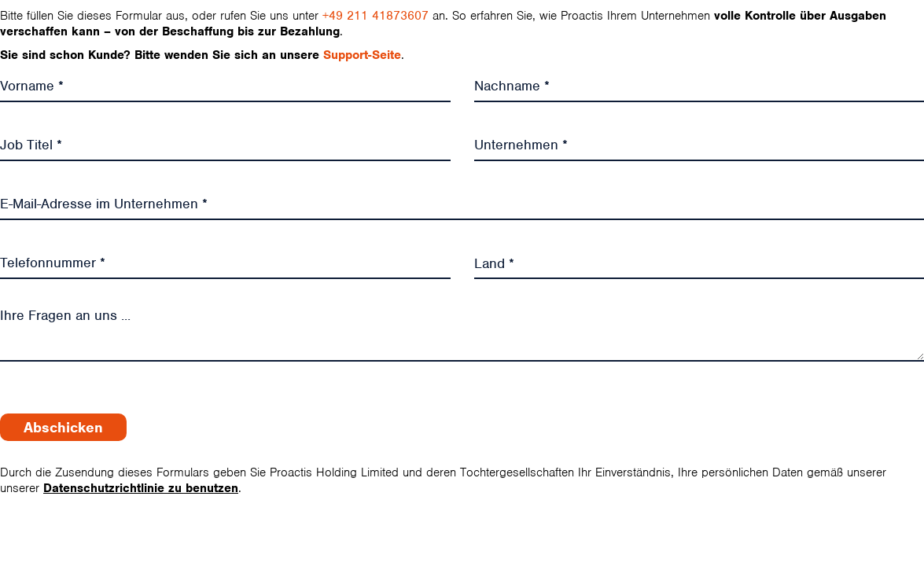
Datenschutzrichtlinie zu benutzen (141, 488)
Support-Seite (362, 55)
